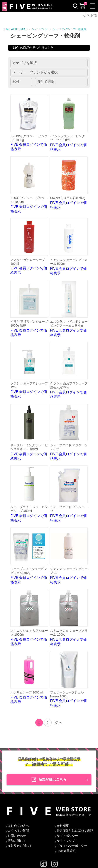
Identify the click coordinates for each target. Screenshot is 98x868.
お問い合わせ (17, 836)
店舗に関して (17, 841)
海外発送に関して (20, 846)
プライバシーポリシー (72, 846)
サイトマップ (66, 841)
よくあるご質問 (18, 831)
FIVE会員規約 (66, 851)
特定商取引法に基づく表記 (75, 831)
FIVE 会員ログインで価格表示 (29, 123)
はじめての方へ (18, 826)
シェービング (39, 29)
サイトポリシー (67, 836)
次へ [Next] (58, 723)
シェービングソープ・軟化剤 (69, 29)
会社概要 (63, 826)
